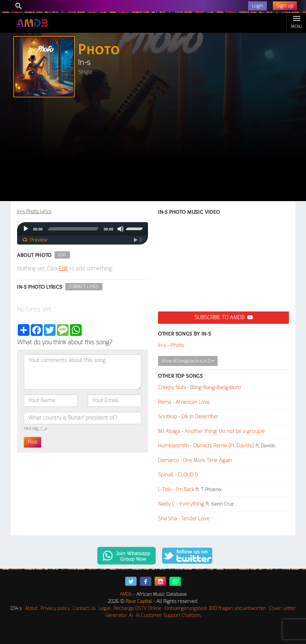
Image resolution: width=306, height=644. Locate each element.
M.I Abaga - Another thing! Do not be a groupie (211, 431)
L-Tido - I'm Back (176, 489)
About (31, 608)
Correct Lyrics (84, 287)
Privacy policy (55, 608)
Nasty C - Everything (181, 504)
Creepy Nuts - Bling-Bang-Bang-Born (200, 387)
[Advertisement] (153, 151)
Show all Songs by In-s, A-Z (188, 361)
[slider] (73, 229)
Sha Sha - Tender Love (184, 519)
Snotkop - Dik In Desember (188, 417)
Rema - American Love (184, 402)
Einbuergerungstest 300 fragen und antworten (215, 608)
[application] (83, 229)
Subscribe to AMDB (224, 317)
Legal (105, 608)
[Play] (26, 229)
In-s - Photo (171, 345)
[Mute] (121, 229)
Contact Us (84, 608)
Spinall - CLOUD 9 (178, 475)
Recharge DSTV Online (137, 608)
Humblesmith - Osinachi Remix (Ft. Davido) (206, 446)
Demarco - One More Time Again (195, 460)
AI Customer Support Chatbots (168, 615)
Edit (62, 255)
